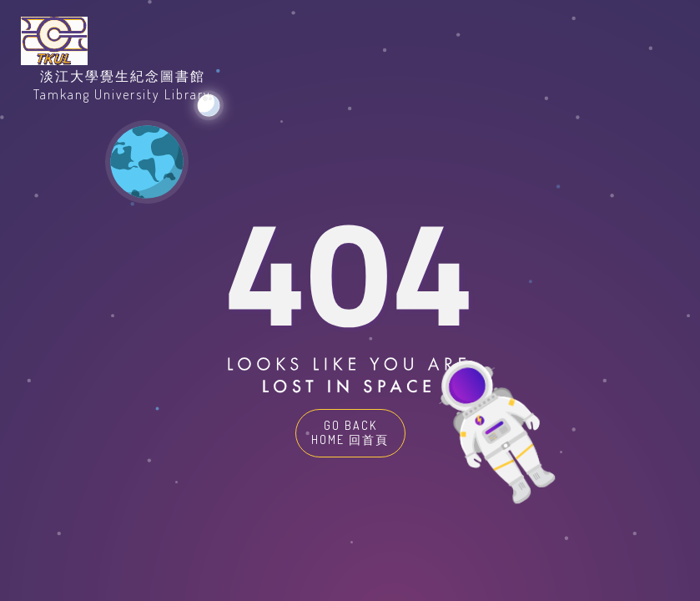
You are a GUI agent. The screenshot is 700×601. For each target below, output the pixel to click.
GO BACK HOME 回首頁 (350, 432)
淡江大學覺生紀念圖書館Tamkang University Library (122, 85)
